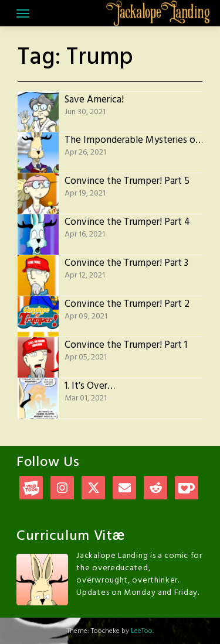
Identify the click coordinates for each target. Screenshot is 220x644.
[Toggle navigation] (23, 13)
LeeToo (142, 631)
